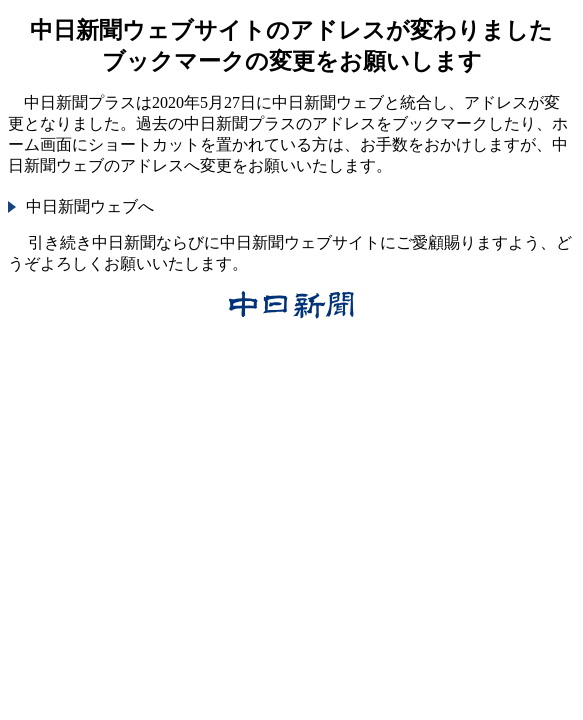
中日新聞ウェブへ (90, 206)
